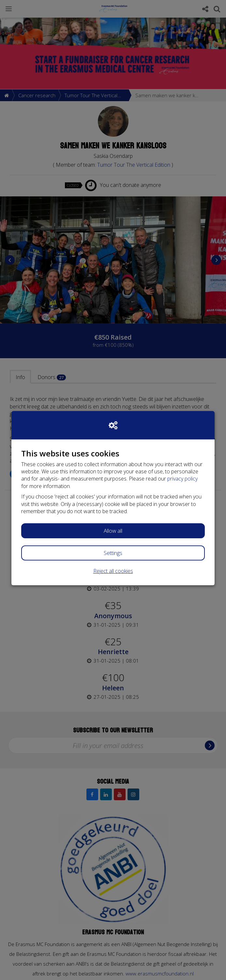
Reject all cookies (113, 571)
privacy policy (182, 479)
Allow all (113, 531)
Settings (113, 553)
